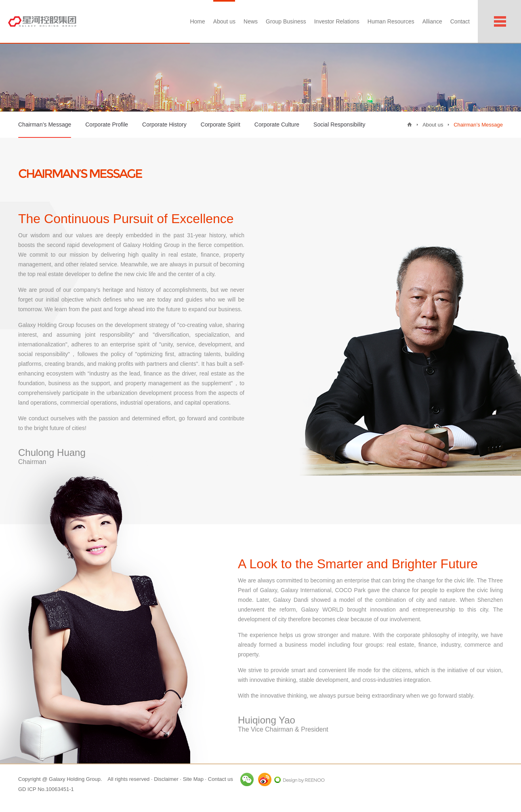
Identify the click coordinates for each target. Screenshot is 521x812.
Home (197, 21)
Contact (460, 21)
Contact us (221, 779)
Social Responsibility (339, 124)
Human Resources (391, 21)
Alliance (432, 21)
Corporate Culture (277, 124)
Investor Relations (337, 21)
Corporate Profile (107, 124)
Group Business (286, 21)
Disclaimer (166, 779)
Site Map (193, 779)
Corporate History (164, 124)
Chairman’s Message (45, 130)
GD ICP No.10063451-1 (46, 789)
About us (224, 21)
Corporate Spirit (221, 124)
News (251, 21)
